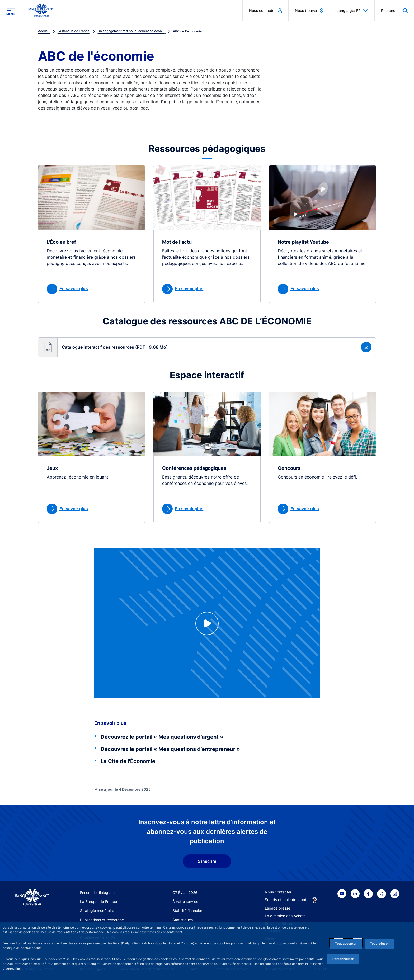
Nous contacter (278, 892)
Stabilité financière (188, 910)
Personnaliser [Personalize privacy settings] (343, 959)
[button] (207, 347)
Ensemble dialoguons (98, 893)
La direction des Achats (285, 916)
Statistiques (183, 920)
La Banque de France (98, 901)
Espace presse (277, 908)
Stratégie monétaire (97, 910)
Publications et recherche (102, 920)
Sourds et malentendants (286, 900)
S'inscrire (207, 861)
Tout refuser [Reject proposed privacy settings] (379, 943)
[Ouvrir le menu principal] (11, 10)
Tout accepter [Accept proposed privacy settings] (346, 943)
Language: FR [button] (352, 11)
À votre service (185, 901)
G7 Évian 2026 (185, 893)
